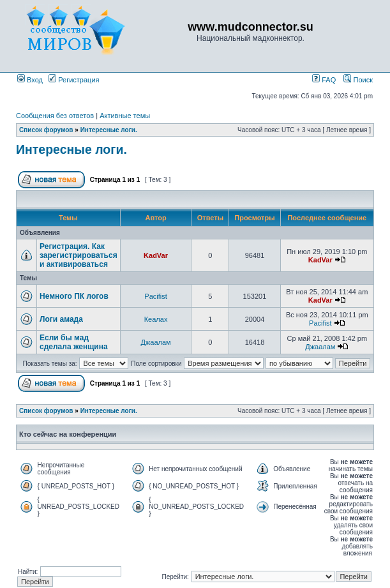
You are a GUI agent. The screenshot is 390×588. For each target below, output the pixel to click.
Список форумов (46, 130)
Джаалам (155, 342)
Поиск (358, 80)
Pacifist (155, 296)
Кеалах (156, 319)
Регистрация (74, 80)
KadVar (156, 255)
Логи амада (61, 319)
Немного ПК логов (74, 296)
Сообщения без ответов (55, 116)
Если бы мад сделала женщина (74, 342)
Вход (30, 80)
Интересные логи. (109, 130)
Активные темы (125, 116)
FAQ (324, 80)
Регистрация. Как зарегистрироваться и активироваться (79, 255)
